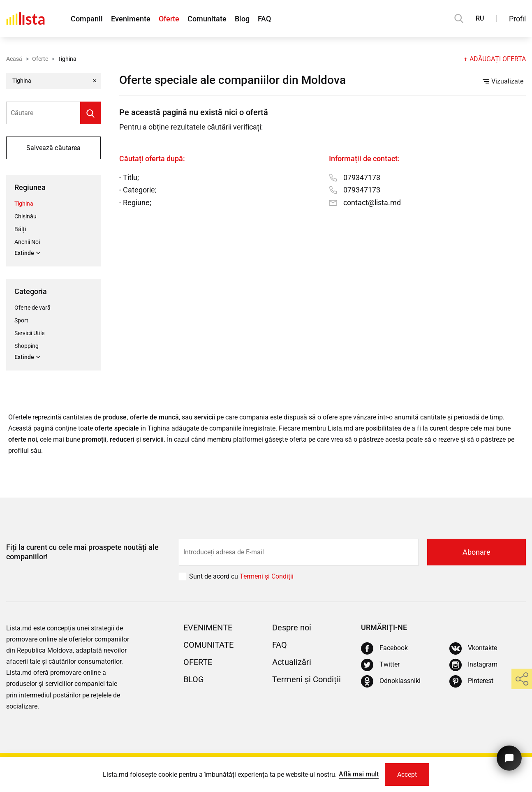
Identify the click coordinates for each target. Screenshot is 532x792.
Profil (517, 19)
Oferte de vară (32, 308)
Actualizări (292, 662)
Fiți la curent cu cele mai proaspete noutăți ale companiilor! (82, 552)
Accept (407, 775)
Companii (87, 19)
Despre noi (292, 628)
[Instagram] (473, 665)
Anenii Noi (27, 242)
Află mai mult (359, 774)
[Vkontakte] (473, 648)
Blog (242, 19)
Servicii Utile (29, 333)
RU (480, 18)
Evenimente (131, 19)
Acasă (14, 59)
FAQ (264, 19)
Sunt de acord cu (214, 576)
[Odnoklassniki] (391, 681)
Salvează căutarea (53, 148)
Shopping (27, 346)
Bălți (20, 229)
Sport (21, 320)
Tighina (24, 204)
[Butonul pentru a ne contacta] (509, 758)
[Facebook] (384, 648)
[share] (522, 679)
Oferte (169, 19)
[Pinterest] (471, 681)
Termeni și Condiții (306, 679)
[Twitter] (380, 665)
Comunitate (207, 19)
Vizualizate (503, 82)
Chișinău (25, 216)
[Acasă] (25, 19)
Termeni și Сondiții (267, 576)
